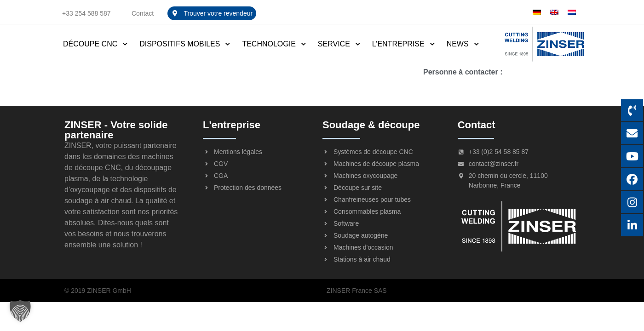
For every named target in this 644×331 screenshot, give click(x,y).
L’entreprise (404, 44)
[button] (20, 311)
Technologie (274, 44)
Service (339, 44)
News (463, 44)
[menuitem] (537, 12)
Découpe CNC (96, 44)
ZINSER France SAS (357, 291)
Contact (143, 13)
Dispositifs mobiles (185, 44)
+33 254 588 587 (86, 13)
